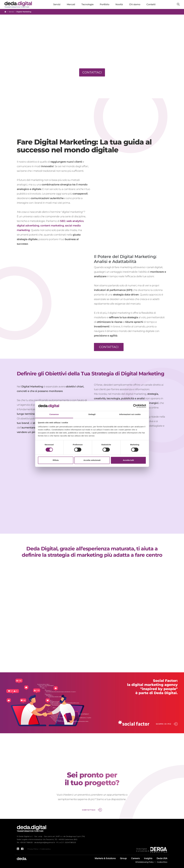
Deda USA (162, 858)
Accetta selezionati (92, 460)
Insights (148, 858)
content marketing (52, 226)
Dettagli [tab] (92, 414)
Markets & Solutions (105, 858)
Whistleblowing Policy (144, 862)
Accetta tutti (128, 460)
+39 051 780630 (26, 842)
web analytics (75, 221)
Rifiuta (56, 460)
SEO (63, 221)
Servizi (11, 12)
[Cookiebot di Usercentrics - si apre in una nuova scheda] (135, 406)
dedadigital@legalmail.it (45, 842)
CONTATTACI (109, 347)
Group (123, 858)
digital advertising (28, 226)
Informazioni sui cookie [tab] (130, 414)
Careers (135, 858)
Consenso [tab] (54, 414)
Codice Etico (162, 862)
